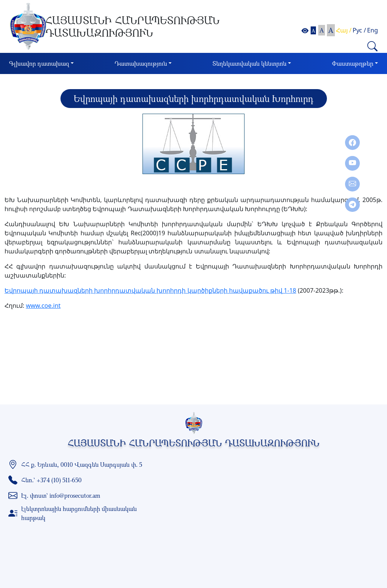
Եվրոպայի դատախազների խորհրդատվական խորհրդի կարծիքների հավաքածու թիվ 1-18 (150, 290)
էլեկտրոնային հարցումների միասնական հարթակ (79, 513)
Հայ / (344, 30)
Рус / (359, 30)
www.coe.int (43, 306)
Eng (372, 30)
